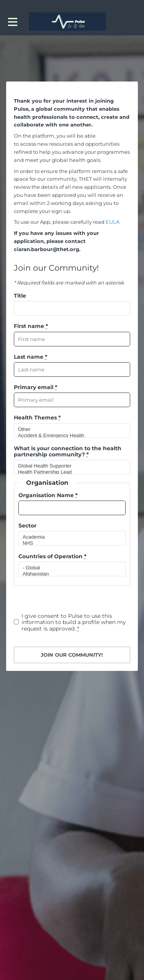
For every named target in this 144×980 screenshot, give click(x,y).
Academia (69, 537)
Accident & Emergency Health (69, 436)
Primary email (36, 387)
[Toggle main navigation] (12, 22)
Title (20, 296)
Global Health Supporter (69, 466)
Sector (27, 526)
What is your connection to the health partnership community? (68, 451)
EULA (113, 222)
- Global (69, 568)
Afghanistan (69, 574)
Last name (31, 357)
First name (31, 326)
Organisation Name (48, 495)
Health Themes (37, 418)
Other (69, 429)
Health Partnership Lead (69, 472)
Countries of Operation (52, 556)
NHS (69, 543)
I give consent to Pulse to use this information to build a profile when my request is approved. (74, 622)
